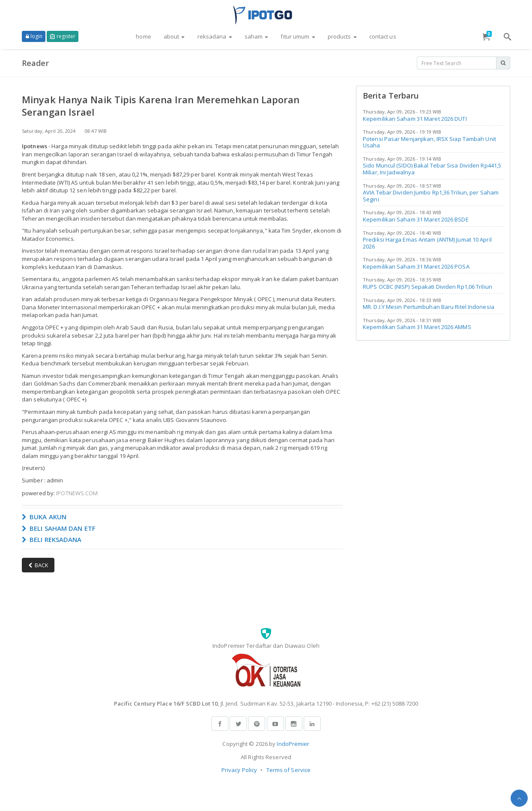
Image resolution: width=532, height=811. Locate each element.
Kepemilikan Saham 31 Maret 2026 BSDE (416, 219)
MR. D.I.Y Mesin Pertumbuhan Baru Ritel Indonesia (429, 307)
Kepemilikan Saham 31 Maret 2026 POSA (416, 266)
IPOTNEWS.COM (77, 493)
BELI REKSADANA (52, 539)
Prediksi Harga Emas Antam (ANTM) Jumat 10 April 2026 (427, 243)
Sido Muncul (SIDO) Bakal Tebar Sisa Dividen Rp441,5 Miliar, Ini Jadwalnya (432, 169)
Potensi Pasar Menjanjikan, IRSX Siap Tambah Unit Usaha (429, 142)
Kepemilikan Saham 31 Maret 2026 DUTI (415, 119)
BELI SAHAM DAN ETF (59, 528)
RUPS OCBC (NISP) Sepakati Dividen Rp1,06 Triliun (427, 287)
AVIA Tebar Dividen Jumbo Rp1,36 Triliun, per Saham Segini (431, 196)
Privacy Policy (239, 770)
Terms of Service (289, 770)
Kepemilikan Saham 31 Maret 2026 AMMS (417, 327)
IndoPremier (293, 744)
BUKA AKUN (44, 517)
